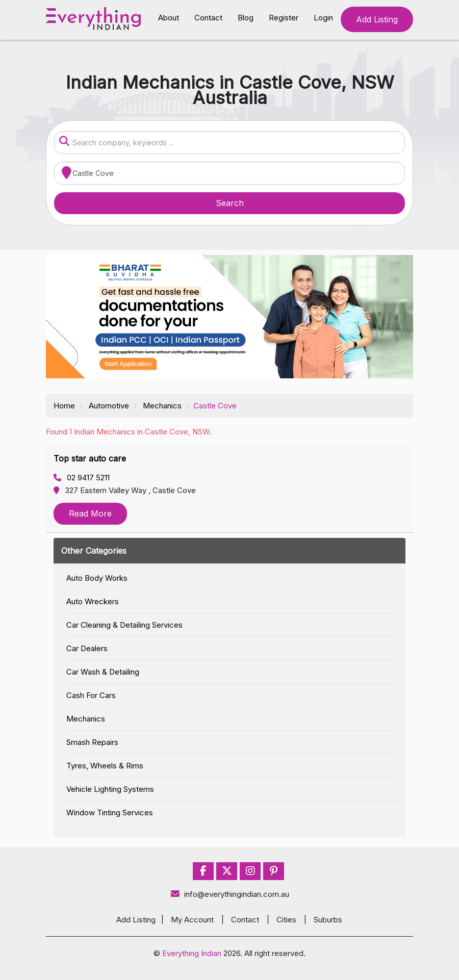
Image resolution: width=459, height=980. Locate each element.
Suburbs (328, 920)
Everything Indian (192, 953)
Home (64, 406)
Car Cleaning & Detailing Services (124, 625)
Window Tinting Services (110, 813)
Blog (246, 18)
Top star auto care (90, 458)
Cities (286, 920)
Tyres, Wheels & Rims (105, 766)
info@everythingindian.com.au (230, 894)
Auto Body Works (97, 578)
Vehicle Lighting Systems (110, 789)
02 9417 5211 (82, 478)
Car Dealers (87, 648)
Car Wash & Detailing (103, 672)
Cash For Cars (91, 695)
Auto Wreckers (93, 601)
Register (284, 18)
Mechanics (162, 406)
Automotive (109, 406)
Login (323, 18)
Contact (208, 18)
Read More (90, 513)
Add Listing (377, 19)
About (169, 18)
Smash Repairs (92, 742)
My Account (192, 920)
